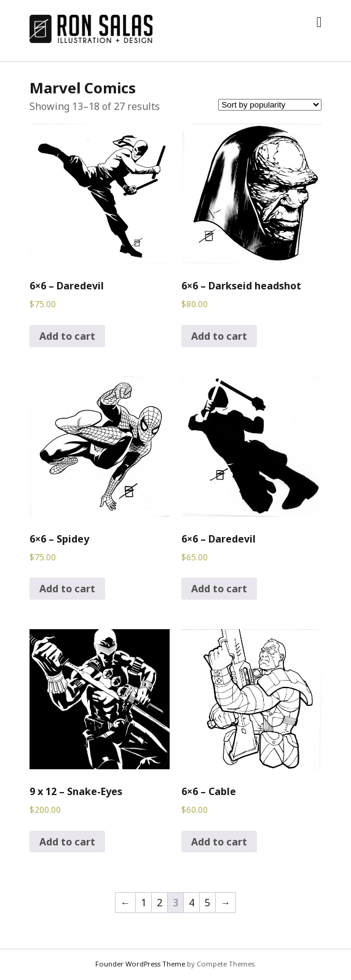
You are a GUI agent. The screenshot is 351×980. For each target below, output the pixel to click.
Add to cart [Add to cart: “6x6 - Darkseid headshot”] (219, 336)
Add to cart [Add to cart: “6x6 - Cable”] (219, 842)
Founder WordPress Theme (140, 964)
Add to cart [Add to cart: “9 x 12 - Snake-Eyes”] (67, 842)
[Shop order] (270, 105)
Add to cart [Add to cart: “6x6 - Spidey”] (67, 589)
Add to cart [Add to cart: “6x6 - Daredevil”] (67, 336)
